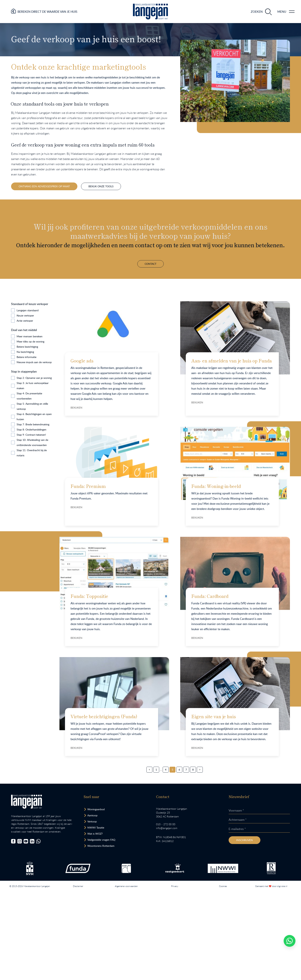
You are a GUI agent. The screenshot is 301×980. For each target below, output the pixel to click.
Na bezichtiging (25, 352)
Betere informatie (26, 357)
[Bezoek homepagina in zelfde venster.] (26, 802)
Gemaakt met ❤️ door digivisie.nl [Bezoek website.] (271, 886)
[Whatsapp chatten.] (290, 941)
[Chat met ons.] (38, 841)
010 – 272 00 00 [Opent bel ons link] (166, 824)
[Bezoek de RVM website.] (126, 868)
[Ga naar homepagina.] (150, 12)
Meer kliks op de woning (30, 341)
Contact (150, 245)
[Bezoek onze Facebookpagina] (13, 841)
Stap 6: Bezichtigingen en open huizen (34, 417)
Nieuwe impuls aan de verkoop (34, 362)
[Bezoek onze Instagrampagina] (20, 841)
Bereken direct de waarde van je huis (47, 12)
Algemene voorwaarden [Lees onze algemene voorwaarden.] (126, 886)
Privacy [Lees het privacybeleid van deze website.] (175, 886)
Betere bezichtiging (27, 347)
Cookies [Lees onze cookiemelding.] (223, 886)
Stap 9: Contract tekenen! (31, 435)
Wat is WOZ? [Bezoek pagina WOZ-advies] (95, 834)
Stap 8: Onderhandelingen (31, 429)
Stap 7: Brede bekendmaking (33, 424)
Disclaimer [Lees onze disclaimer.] (78, 886)
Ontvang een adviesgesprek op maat (44, 186)
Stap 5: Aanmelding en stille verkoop (32, 406)
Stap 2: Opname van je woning (34, 378)
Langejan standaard (28, 310)
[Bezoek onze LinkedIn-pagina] (32, 841)
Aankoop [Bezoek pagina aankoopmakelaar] (92, 815)
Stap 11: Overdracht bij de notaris (32, 453)
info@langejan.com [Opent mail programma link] (167, 828)
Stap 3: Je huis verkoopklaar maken (33, 386)
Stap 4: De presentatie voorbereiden (29, 396)
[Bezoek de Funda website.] (78, 868)
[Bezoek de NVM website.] (30, 868)
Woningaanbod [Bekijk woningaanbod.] (96, 809)
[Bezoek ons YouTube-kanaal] (26, 841)
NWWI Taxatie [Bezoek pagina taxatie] (96, 827)
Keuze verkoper (25, 315)
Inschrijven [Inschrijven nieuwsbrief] (244, 840)
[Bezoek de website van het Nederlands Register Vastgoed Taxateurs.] (271, 868)
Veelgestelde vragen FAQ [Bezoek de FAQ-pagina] (101, 840)
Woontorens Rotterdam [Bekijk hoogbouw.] (101, 846)
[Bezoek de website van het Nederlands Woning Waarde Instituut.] (223, 868)
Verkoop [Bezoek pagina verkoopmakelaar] (92, 821)
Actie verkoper (25, 321)
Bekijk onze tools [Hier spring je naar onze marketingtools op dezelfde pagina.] (101, 186)
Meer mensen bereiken (30, 336)
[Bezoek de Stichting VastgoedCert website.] (175, 868)
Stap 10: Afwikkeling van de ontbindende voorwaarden (32, 442)
